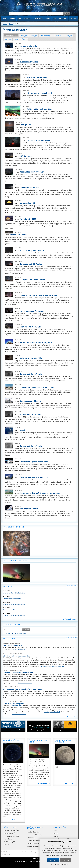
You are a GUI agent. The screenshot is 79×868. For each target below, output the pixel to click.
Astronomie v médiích (35, 841)
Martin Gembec (18, 654)
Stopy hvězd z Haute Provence (33, 280)
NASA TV (7, 845)
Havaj (22, 430)
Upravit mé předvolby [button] (59, 864)
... (21, 55)
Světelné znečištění (34, 832)
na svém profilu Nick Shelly (52, 712)
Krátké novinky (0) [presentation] (46, 36)
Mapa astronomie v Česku (37, 843)
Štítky (11, 24)
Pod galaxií (26, 125)
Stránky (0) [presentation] (24, 36)
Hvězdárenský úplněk (29, 62)
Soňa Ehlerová (17, 643)
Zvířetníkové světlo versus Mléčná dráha (38, 295)
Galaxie (55, 833)
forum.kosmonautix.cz (19, 714)
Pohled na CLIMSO (28, 219)
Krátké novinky (9, 639)
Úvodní (5, 24)
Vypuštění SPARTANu (29, 509)
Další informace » (18, 820)
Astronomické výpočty (35, 835)
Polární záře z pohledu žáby (40, 109)
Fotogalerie (39, 19)
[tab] (11, 36)
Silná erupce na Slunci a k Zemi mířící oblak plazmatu (23, 689)
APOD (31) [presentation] (68, 36)
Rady (54, 19)
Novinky (12, 19)
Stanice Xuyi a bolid (28, 46)
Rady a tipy (32, 838)
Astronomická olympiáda (12, 836)
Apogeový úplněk (27, 203)
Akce (19, 19)
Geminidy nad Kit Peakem (31, 264)
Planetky (56, 836)
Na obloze (27, 19)
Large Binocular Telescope (32, 311)
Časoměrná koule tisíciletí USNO (34, 477)
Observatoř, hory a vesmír (32, 172)
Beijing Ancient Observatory (32, 401)
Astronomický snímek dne (13, 527)
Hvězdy (55, 830)
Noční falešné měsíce (29, 187)
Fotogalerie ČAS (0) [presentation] (20, 39)
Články (5, 19)
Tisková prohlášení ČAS (11, 830)
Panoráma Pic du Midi (37, 77)
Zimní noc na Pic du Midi (30, 327)
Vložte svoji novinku (71, 638)
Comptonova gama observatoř (34, 462)
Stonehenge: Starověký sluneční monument (40, 493)
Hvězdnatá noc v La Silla (31, 358)
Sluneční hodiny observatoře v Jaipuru (37, 387)
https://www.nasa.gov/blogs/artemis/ (53, 666)
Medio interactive (29, 861)
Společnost (63, 19)
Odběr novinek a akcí (11, 625)
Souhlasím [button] (54, 860)
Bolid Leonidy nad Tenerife (32, 250)
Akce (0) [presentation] (59, 36)
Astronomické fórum (35, 846)
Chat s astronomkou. (20, 650)
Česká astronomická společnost (16, 852)
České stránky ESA (10, 842)
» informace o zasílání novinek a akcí (14, 633)
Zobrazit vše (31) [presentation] (11, 36)
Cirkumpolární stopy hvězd (39, 93)
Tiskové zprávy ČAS (10, 833)
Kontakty (73, 19)
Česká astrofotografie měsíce (15, 561)
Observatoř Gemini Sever (39, 140)
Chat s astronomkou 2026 (12, 645)
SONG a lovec (26, 156)
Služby (48, 19)
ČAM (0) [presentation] (8, 39)
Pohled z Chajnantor (19, 235)
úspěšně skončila (17, 706)
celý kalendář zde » (70, 619)
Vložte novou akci (72, 585)
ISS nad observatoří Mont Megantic (36, 342)
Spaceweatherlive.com (25, 683)
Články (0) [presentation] (34, 36)
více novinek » (71, 717)
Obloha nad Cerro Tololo (31, 374)
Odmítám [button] (66, 860)
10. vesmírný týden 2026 (12, 740)
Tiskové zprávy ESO (10, 839)
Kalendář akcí (8, 586)
